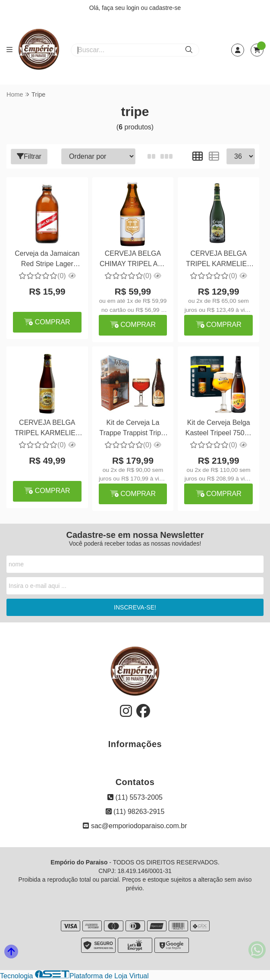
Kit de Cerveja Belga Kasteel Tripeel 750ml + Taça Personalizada (219, 429)
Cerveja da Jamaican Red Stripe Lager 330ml (47, 260)
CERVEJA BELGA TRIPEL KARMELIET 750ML (218, 260)
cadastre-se (165, 8)
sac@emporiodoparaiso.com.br (135, 826)
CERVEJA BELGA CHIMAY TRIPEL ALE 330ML (133, 260)
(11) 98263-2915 (135, 812)
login (133, 8)
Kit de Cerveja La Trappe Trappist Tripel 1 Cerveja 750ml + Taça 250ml (133, 429)
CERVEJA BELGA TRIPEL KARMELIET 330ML (47, 429)
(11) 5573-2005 (135, 797)
